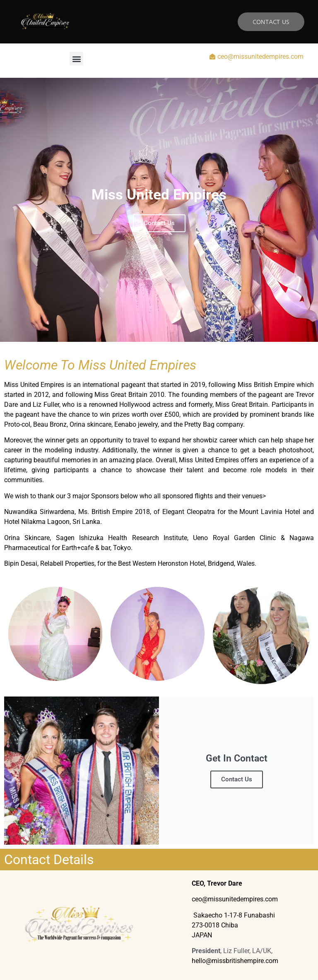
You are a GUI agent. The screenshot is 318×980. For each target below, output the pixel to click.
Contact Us (237, 779)
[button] (76, 59)
